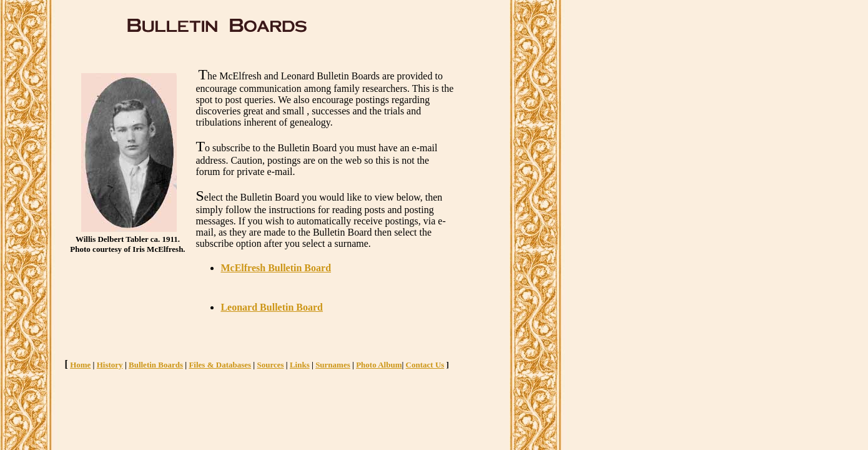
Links (300, 365)
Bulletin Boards (156, 365)
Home (80, 365)
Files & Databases (220, 365)
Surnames (333, 365)
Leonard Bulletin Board (272, 307)
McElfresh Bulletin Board (276, 268)
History (110, 365)
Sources (270, 365)
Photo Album (379, 365)
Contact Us (425, 365)
